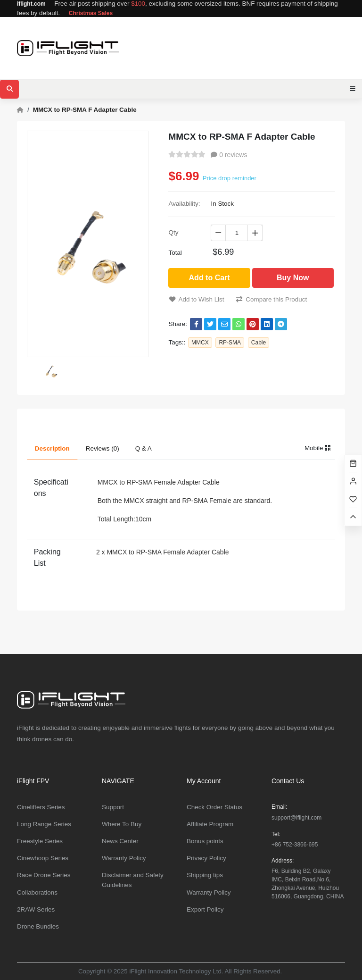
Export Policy (205, 909)
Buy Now (293, 278)
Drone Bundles (38, 926)
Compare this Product (271, 299)
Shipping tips (205, 875)
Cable (259, 343)
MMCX (200, 343)
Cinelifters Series (41, 807)
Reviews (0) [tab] (103, 448)
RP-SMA (230, 343)
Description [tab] (52, 448)
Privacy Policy (206, 858)
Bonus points (205, 841)
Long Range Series (44, 824)
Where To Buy (122, 824)
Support (113, 807)
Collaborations (37, 892)
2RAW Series (36, 909)
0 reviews (229, 155)
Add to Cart (210, 278)
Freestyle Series (40, 841)
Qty (173, 232)
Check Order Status (214, 807)
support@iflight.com (296, 818)
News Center (120, 841)
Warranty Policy (124, 858)
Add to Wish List (197, 299)
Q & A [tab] (144, 448)
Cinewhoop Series (43, 858)
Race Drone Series (44, 875)
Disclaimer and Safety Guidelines (133, 880)
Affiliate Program (210, 824)
